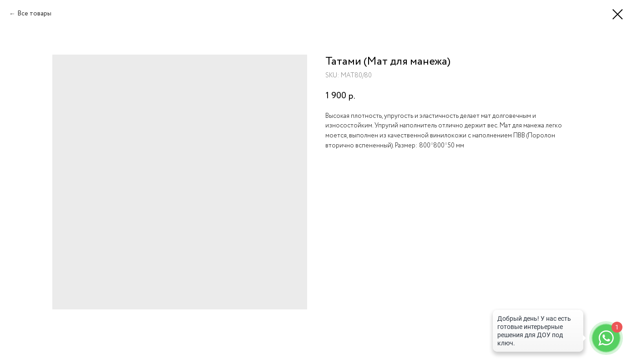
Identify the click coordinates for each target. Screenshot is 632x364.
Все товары (34, 14)
